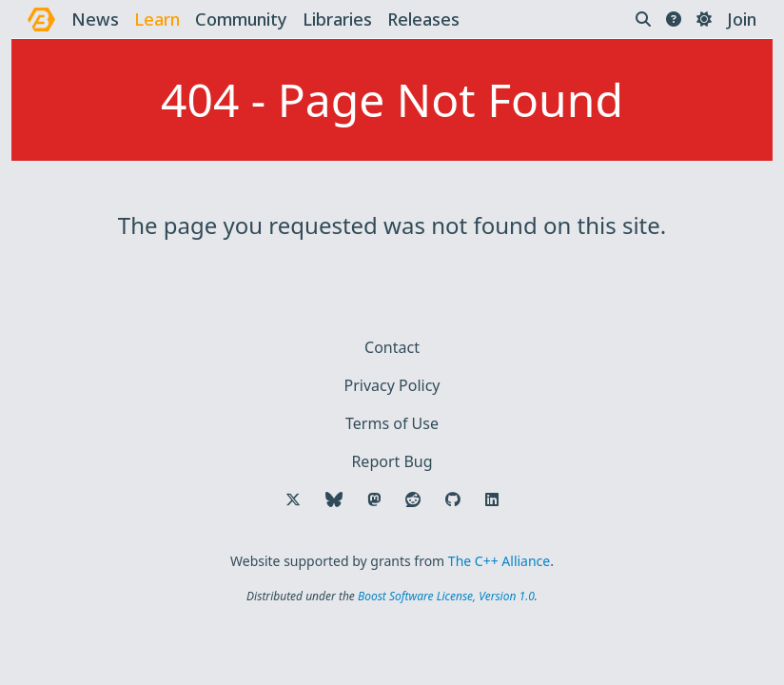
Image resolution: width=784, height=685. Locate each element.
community (241, 19)
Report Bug (392, 461)
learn (157, 19)
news (95, 19)
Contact (392, 347)
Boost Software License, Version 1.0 (446, 596)
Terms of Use (392, 423)
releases (423, 19)
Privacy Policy (392, 385)
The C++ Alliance (499, 561)
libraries (337, 19)
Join (742, 19)
